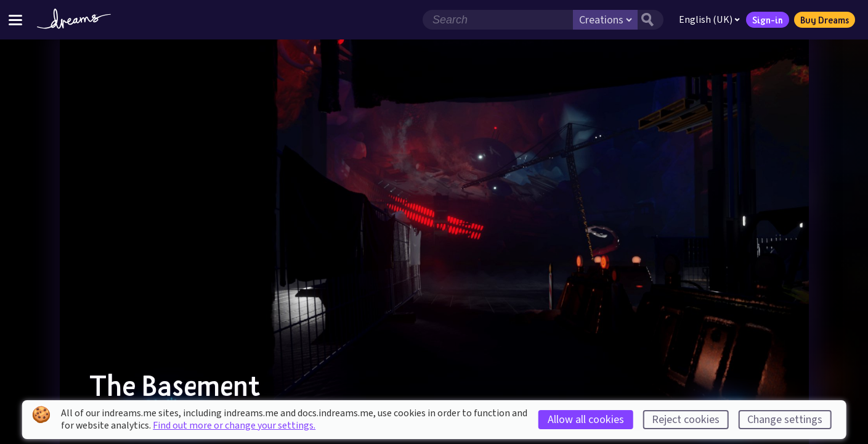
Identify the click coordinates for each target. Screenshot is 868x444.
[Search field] (498, 20)
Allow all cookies (586, 420)
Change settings (785, 420)
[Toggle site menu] (15, 19)
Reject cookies (686, 420)
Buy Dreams (825, 20)
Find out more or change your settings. (234, 425)
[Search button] (651, 20)
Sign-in (768, 20)
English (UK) (709, 20)
